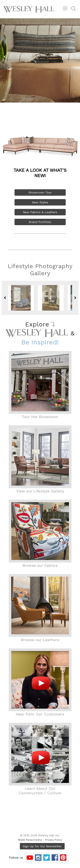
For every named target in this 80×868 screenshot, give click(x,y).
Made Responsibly (30, 840)
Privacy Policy (54, 840)
